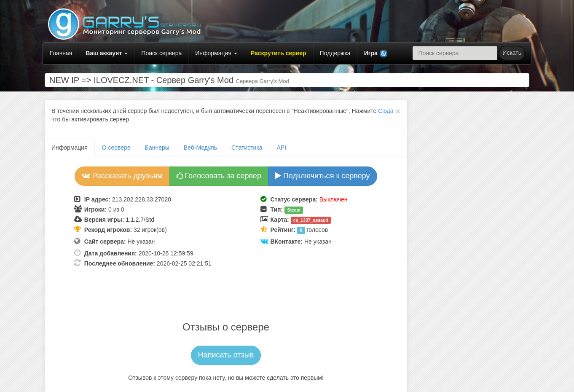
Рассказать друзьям (122, 176)
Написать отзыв (226, 355)
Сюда (386, 111)
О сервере (116, 148)
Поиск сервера (161, 53)
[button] (376, 53)
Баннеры (157, 148)
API (282, 148)
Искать (512, 53)
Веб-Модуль (200, 148)
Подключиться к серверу (323, 176)
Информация (216, 53)
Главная (61, 53)
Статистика (247, 148)
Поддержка (335, 53)
